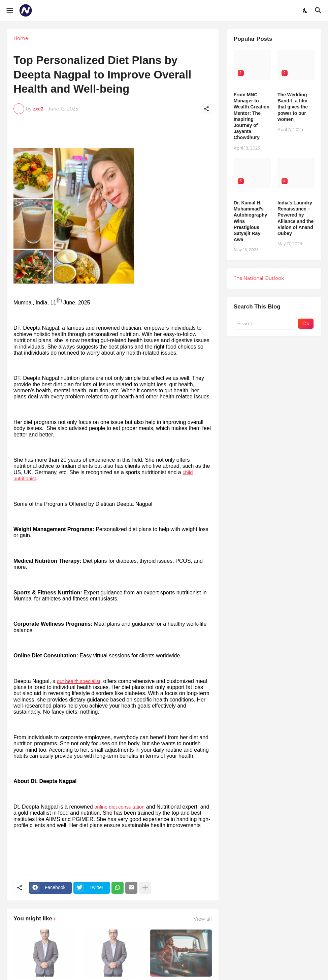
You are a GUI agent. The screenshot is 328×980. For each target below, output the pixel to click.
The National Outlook (259, 278)
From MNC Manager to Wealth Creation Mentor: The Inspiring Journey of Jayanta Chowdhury (252, 116)
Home (21, 38)
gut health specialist (79, 681)
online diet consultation (119, 807)
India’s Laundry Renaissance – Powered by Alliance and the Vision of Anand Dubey (296, 218)
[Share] (206, 109)
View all (203, 919)
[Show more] (145, 888)
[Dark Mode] (305, 10)
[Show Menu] (9, 10)
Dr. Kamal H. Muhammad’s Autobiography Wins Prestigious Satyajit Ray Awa (251, 221)
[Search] (319, 10)
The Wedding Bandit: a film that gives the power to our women (293, 107)
